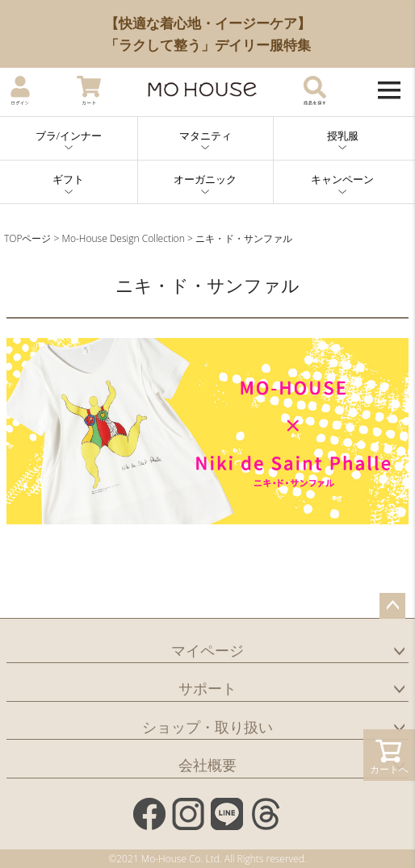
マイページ (207, 650)
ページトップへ (392, 606)
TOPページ (27, 238)
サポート (207, 688)
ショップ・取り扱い (207, 727)
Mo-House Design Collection (124, 238)
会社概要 (207, 765)
